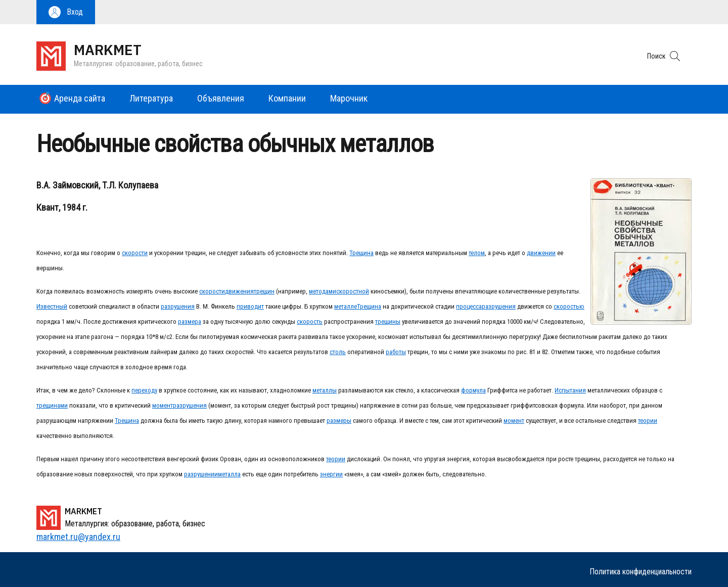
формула (473, 390)
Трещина (361, 253)
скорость (310, 322)
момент (163, 405)
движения (239, 291)
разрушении (201, 474)
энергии (331, 474)
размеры (339, 421)
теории (648, 421)
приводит (250, 306)
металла (229, 474)
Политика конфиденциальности (641, 572)
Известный (52, 306)
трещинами (52, 405)
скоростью (569, 306)
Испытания (570, 390)
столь (338, 352)
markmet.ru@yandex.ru (78, 537)
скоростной (353, 291)
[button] (66, 12)
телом (477, 253)
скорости (135, 253)
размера (190, 322)
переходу (144, 390)
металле (346, 306)
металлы (325, 390)
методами (323, 291)
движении (541, 253)
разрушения (178, 306)
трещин (264, 291)
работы (396, 352)
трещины (388, 322)
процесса (469, 306)
